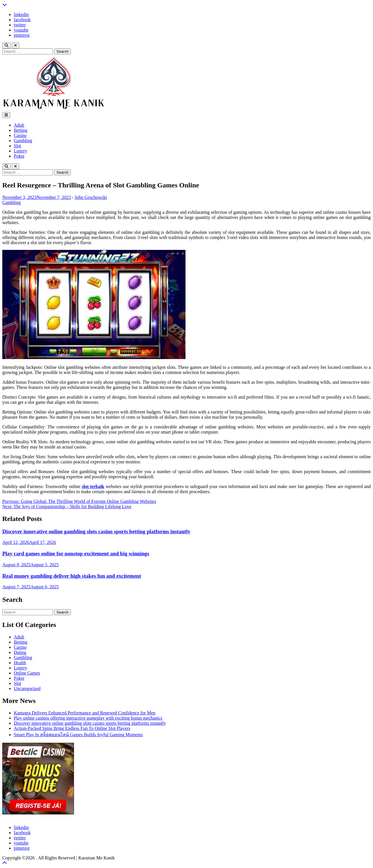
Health (20, 663)
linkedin (21, 14)
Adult (19, 125)
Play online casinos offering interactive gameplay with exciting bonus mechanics (88, 718)
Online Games (27, 673)
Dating (20, 652)
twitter (20, 25)
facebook (22, 20)
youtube (21, 30)
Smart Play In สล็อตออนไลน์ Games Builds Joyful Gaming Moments (78, 735)
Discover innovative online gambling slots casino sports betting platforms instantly (96, 531)
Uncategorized (27, 688)
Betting (20, 130)
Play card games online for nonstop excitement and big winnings (76, 553)
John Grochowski (91, 197)
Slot (17, 146)
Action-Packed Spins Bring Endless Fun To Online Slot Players (72, 728)
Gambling (23, 141)
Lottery (20, 151)
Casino (20, 135)
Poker (19, 156)
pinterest (22, 35)
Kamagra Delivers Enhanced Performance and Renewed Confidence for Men (85, 713)
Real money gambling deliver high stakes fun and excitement (72, 576)
